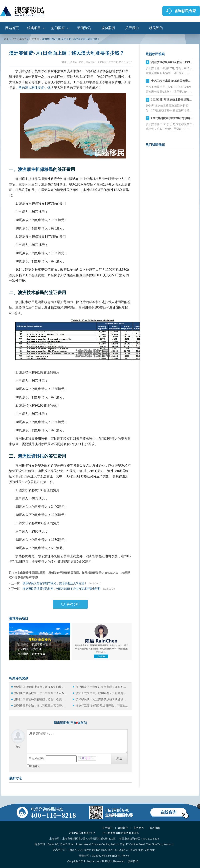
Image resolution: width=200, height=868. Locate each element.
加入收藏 (155, 828)
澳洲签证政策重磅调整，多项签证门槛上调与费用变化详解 (40, 687)
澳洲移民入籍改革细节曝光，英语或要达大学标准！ (55, 583)
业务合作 (139, 828)
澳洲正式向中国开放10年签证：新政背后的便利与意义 (102, 693)
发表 (119, 759)
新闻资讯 (84, 28)
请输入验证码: (37, 758)
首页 (6, 39)
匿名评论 (35, 766)
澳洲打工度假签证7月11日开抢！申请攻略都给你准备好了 (102, 706)
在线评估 (123, 828)
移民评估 (156, 28)
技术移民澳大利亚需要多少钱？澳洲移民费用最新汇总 (102, 699)
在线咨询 (168, 812)
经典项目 (34, 28)
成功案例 (108, 28)
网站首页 (12, 28)
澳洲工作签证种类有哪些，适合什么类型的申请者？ (40, 699)
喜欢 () (70, 604)
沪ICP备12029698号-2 (82, 833)
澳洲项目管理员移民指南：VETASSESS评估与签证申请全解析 (62, 589)
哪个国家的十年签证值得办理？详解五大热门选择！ (102, 687)
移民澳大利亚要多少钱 (35, 88)
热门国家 (58, 28)
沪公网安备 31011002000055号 (121, 833)
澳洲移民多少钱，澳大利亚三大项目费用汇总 (40, 706)
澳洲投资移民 (31, 456)
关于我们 (132, 28)
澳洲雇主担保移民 (35, 169)
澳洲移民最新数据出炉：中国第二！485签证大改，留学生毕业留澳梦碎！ (40, 693)
